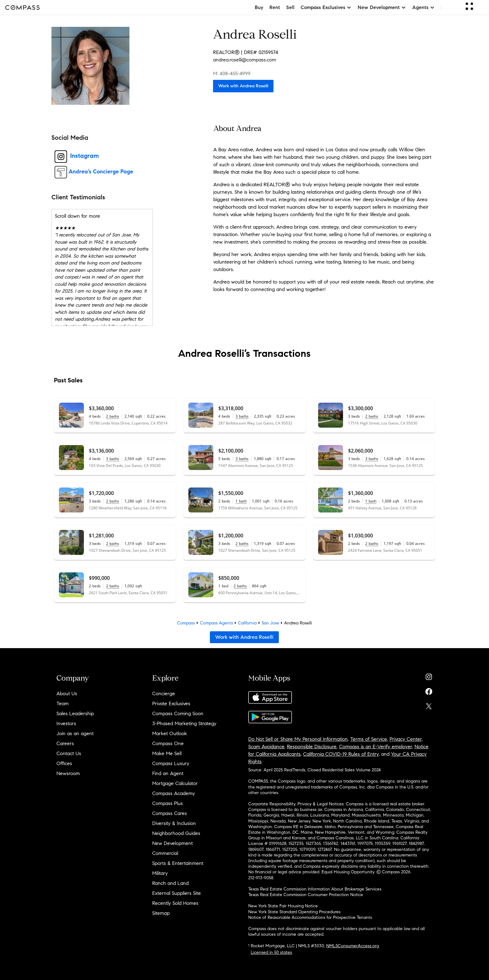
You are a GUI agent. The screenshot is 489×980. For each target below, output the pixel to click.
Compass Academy (174, 793)
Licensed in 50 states (271, 952)
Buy (259, 7)
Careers (65, 743)
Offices (64, 763)
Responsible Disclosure (312, 747)
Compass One (168, 743)
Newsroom (68, 773)
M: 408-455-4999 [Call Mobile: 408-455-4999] (232, 73)
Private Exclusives (171, 703)
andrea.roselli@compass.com (244, 60)
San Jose (270, 623)
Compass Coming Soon (178, 713)
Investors (66, 723)
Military (160, 873)
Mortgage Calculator (175, 783)
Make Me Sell (167, 753)
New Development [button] (382, 7)
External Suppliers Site (177, 893)
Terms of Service (369, 739)
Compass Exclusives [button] (326, 7)
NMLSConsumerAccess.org (353, 946)
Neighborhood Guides (176, 833)
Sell (290, 7)
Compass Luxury (171, 763)
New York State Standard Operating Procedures (294, 912)
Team (63, 703)
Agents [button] (424, 7)
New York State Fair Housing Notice (283, 906)
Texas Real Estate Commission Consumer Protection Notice (306, 895)
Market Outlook (169, 733)
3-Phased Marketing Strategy (184, 723)
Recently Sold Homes (175, 903)
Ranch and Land (170, 883)
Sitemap (161, 913)
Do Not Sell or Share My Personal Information (298, 739)
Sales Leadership (75, 713)
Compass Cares (169, 813)
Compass (186, 623)
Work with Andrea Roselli (243, 86)
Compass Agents (216, 623)
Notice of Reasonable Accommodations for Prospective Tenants (310, 917)
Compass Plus (167, 803)
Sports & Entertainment (178, 863)
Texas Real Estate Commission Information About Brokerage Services (315, 889)
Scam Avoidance (266, 747)
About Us (67, 694)
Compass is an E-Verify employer (375, 747)
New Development (172, 843)
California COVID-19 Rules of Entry (341, 754)
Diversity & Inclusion (174, 823)
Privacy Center (406, 739)
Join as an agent (75, 733)
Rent (275, 7)
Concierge (164, 694)
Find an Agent (168, 773)
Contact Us (69, 753)
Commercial (165, 853)
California (247, 623)
